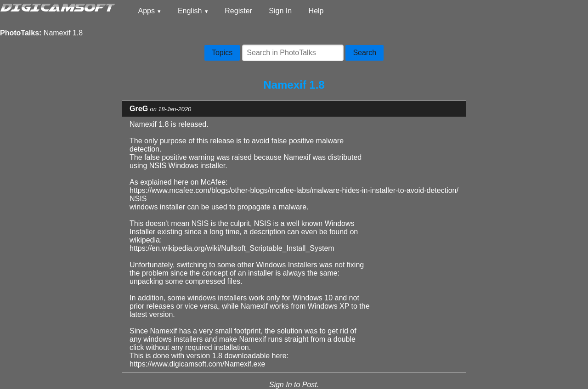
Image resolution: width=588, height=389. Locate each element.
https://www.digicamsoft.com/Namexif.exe (197, 364)
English (190, 11)
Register (238, 11)
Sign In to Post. (294, 385)
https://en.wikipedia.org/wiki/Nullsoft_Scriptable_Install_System (232, 248)
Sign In (280, 11)
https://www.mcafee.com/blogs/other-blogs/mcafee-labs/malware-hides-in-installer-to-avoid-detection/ (294, 190)
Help (316, 11)
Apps (146, 11)
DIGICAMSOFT (57, 7)
